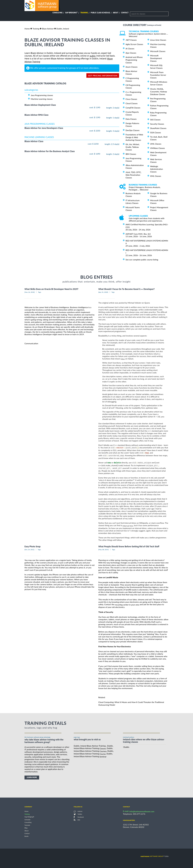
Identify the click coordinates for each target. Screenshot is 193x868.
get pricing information (103, 76)
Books (27, 837)
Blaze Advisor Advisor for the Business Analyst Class (50, 151)
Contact (125, 13)
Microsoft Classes (158, 51)
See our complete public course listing (142, 260)
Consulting (57, 13)
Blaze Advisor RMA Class (36, 115)
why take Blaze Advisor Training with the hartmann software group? (44, 742)
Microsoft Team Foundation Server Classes (158, 75)
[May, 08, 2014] (103, 550)
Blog (26, 829)
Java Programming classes (42, 95)
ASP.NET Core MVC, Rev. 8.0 (138, 234)
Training (84, 13)
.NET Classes (131, 40)
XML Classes (156, 176)
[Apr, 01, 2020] (103, 292)
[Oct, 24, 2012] (29, 550)
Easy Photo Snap (32, 547)
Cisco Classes (131, 99)
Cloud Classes (132, 103)
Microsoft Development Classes (156, 58)
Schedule (27, 820)
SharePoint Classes (158, 128)
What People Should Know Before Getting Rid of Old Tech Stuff (129, 547)
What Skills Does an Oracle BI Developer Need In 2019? (51, 289)
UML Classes (156, 144)
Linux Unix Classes (158, 40)
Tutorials (27, 826)
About (116, 13)
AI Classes (130, 48)
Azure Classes (132, 67)
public (93, 56)
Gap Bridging (71, 13)
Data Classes (131, 119)
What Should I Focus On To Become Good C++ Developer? (126, 289)
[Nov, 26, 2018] (30, 292)
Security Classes (157, 124)
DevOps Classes (133, 130)
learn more (32, 778)
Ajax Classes (131, 53)
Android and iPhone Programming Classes (134, 60)
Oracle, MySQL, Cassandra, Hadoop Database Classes (159, 92)
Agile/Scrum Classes (134, 44)
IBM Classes (131, 154)
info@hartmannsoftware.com (142, 812)
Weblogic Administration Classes (157, 169)
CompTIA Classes (133, 108)
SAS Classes (155, 120)
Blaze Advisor (48, 29)
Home (27, 29)
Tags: (40, 292)
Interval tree (128, 526)
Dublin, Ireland (63, 29)
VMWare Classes (157, 148)
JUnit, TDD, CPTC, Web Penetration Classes (133, 175)
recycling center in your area (127, 605)
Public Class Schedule (100, 13)
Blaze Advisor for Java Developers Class (44, 128)
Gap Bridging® (29, 818)
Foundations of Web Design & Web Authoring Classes (134, 137)
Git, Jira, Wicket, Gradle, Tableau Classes (133, 147)
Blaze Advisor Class (34, 141)
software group (152, 857)
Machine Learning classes (42, 99)
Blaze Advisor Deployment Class (40, 105)
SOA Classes (156, 132)
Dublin (126, 748)
